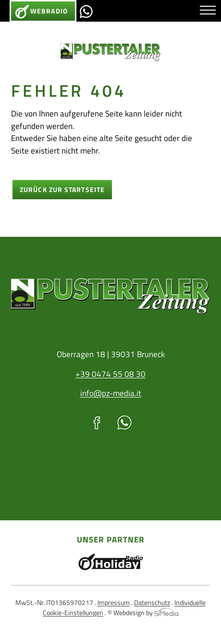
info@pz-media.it (111, 393)
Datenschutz (152, 603)
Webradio (49, 11)
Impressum (114, 603)
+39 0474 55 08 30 (110, 374)
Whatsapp (86, 12)
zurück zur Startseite (62, 190)
